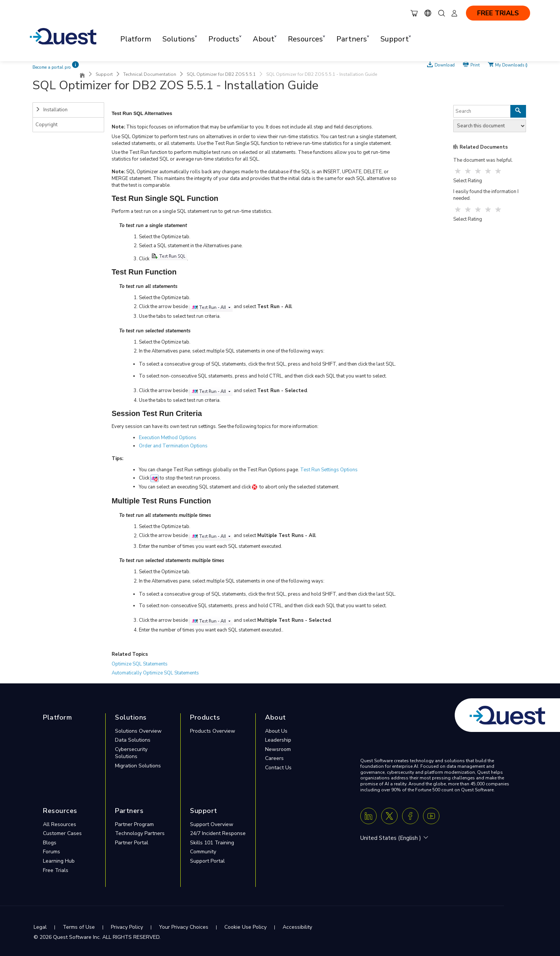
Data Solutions (133, 740)
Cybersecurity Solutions (131, 753)
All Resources (60, 824)
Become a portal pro (52, 67)
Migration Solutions (138, 766)
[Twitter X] (389, 816)
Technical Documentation (150, 74)
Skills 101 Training (212, 843)
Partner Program (134, 824)
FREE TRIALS (498, 13)
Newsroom (278, 749)
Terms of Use (79, 927)
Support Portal (207, 861)
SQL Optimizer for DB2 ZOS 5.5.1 (221, 74)
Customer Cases (62, 833)
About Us (276, 731)
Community (203, 852)
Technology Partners (140, 833)
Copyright (46, 125)
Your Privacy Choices (184, 927)
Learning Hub (59, 861)
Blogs (50, 843)
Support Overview (212, 824)
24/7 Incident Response (218, 833)
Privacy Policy (127, 927)
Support (104, 74)
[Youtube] (431, 816)
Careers (274, 758)
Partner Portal (132, 843)
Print (475, 65)
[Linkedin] (368, 816)
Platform (136, 39)
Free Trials (56, 870)
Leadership (278, 740)
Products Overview (213, 731)
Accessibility (297, 927)
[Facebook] (410, 816)
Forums (52, 852)
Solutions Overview (138, 731)
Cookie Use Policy (245, 927)
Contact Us (278, 768)
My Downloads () (511, 65)
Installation (52, 110)
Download (445, 65)
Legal (40, 927)
